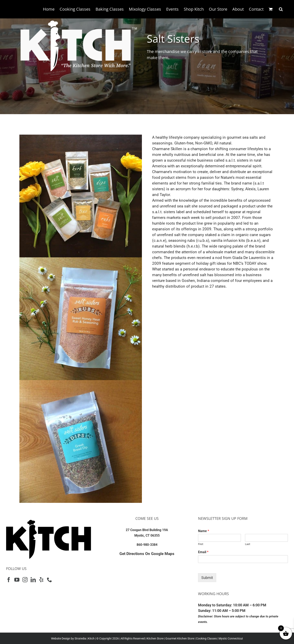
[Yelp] (41, 580)
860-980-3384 (147, 545)
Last (248, 544)
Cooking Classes (206, 638)
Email (203, 552)
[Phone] (50, 580)
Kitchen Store (155, 638)
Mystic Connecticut (231, 638)
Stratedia (80, 638)
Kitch (92, 638)
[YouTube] (17, 580)
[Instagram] (25, 580)
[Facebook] (9, 580)
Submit (207, 578)
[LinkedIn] (33, 580)
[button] (281, 9)
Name (204, 531)
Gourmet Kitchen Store (180, 638)
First (201, 544)
